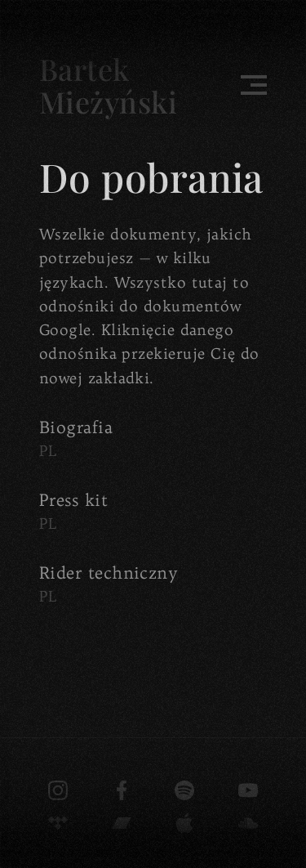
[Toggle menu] (254, 85)
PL (49, 451)
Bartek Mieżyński (108, 85)
